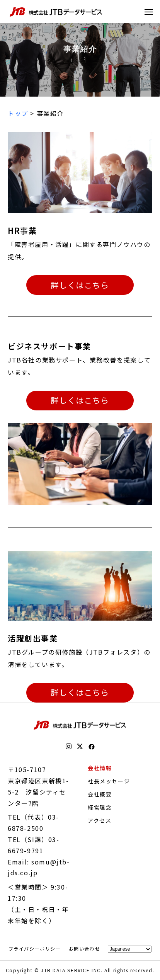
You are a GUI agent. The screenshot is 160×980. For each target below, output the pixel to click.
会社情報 (100, 768)
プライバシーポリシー (35, 949)
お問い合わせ (85, 949)
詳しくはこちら (80, 285)
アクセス (100, 820)
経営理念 (100, 807)
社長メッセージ (109, 781)
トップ (18, 113)
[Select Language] (130, 949)
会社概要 (100, 794)
